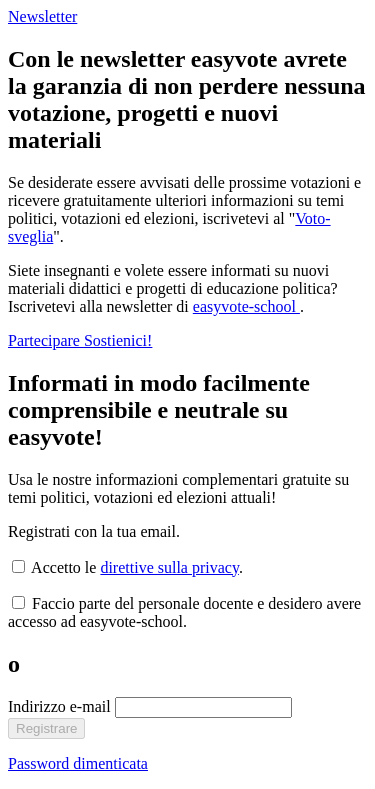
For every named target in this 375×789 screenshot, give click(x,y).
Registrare (46, 728)
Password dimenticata (78, 763)
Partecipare (46, 340)
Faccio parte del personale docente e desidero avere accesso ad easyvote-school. (184, 612)
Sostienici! (118, 340)
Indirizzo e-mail (61, 706)
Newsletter (42, 16)
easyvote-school (246, 306)
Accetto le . (127, 567)
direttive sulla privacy (169, 567)
